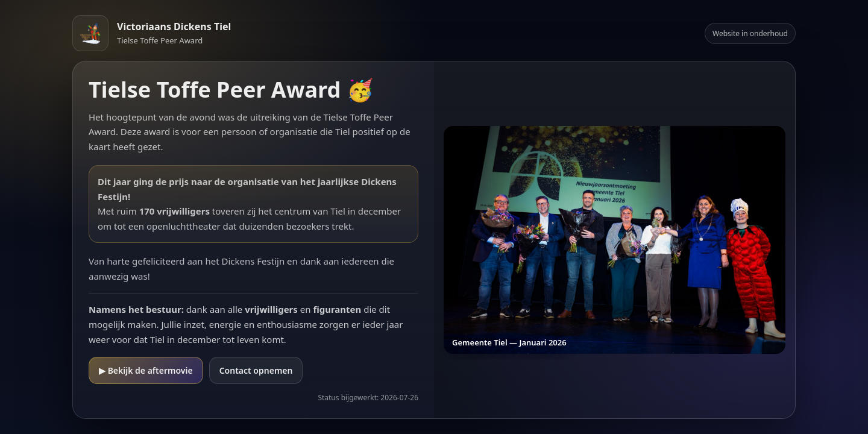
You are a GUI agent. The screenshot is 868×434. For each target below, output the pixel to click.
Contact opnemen (256, 370)
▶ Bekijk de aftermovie (146, 370)
